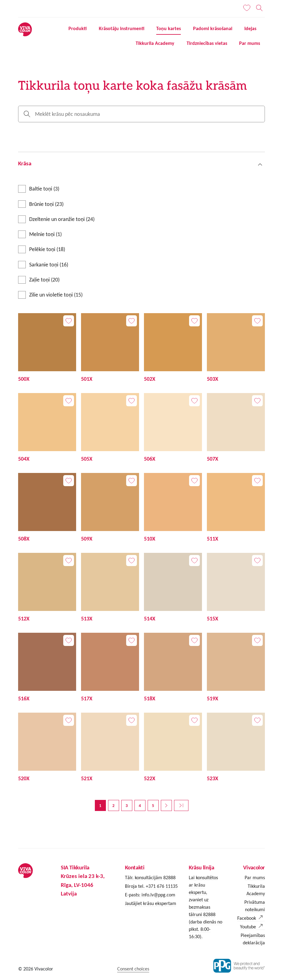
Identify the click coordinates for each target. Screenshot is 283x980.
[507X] (236, 428)
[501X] (110, 348)
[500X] (47, 348)
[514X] (173, 588)
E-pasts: (133, 895)
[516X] (47, 668)
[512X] (47, 588)
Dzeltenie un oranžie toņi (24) (62, 219)
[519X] (236, 668)
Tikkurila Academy (155, 43)
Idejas (250, 28)
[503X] (236, 348)
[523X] (236, 748)
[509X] (110, 508)
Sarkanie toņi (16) (49, 265)
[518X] (173, 668)
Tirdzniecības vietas (207, 43)
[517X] (110, 668)
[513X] (110, 588)
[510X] (173, 508)
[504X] (47, 428)
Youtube (248, 927)
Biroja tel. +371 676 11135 (151, 886)
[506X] (173, 428)
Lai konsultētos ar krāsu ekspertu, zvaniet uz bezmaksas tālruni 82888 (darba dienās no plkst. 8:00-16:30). (205, 907)
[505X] (110, 428)
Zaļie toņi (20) (44, 280)
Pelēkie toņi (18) (47, 249)
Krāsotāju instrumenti (122, 28)
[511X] (236, 508)
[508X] (47, 508)
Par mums (250, 43)
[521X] (110, 748)
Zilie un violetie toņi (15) (56, 295)
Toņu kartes (169, 28)
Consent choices (133, 969)
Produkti (78, 28)
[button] (141, 163)
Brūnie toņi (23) (46, 204)
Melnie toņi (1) (45, 234)
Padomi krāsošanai (213, 28)
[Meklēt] (259, 8)
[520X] (47, 748)
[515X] (236, 588)
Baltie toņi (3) (44, 189)
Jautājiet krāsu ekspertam (151, 903)
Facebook (247, 918)
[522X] (173, 748)
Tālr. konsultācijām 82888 (150, 878)
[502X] (173, 348)
